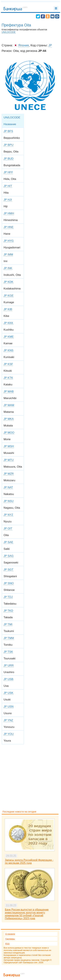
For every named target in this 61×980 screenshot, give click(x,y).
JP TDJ (8, 597)
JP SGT (8, 570)
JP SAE (8, 542)
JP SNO (9, 583)
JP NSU (9, 501)
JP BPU (8, 145)
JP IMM (8, 254)
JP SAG (9, 556)
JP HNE (9, 227)
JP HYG (9, 241)
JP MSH (9, 446)
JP (50, 45)
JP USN (9, 707)
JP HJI (8, 200)
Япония (24, 45)
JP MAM (9, 405)
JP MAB (9, 391)
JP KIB (8, 309)
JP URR (9, 665)
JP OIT (8, 528)
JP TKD (8, 611)
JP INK (8, 268)
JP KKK (8, 323)
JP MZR (9, 474)
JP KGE (9, 296)
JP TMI (8, 624)
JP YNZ (8, 720)
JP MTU (9, 460)
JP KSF (8, 364)
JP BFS (8, 131)
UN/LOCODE (9, 32)
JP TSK (8, 652)
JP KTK (8, 378)
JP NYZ (8, 515)
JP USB (8, 679)
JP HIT (8, 186)
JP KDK (8, 282)
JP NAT (8, 487)
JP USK (8, 693)
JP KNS (8, 350)
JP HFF (8, 172)
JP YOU (9, 734)
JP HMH (9, 213)
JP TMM (9, 638)
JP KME (9, 337)
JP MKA (9, 419)
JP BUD (9, 159)
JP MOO (9, 433)
